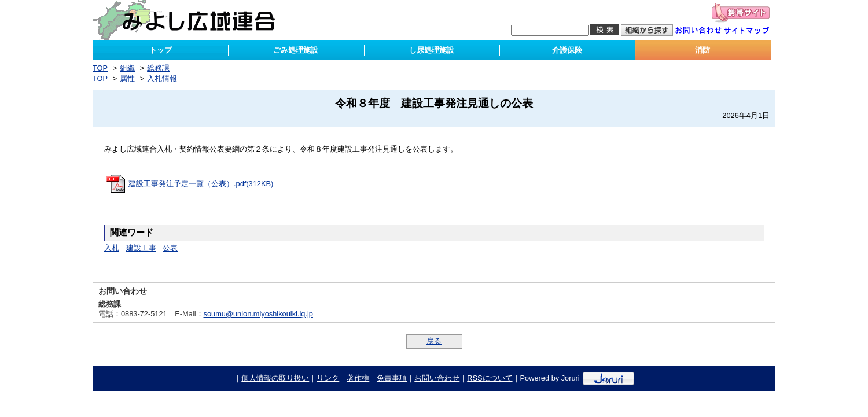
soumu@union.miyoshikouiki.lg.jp (258, 314)
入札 (112, 248)
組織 (127, 68)
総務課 (158, 68)
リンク (328, 378)
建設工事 (141, 248)
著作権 (358, 378)
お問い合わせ (704, 32)
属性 (127, 78)
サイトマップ (752, 32)
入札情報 (162, 78)
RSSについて (490, 378)
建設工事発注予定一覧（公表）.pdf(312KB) (201, 184)
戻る (434, 341)
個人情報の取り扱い (275, 378)
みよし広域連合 (192, 20)
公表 (170, 248)
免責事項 (392, 378)
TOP (100, 68)
